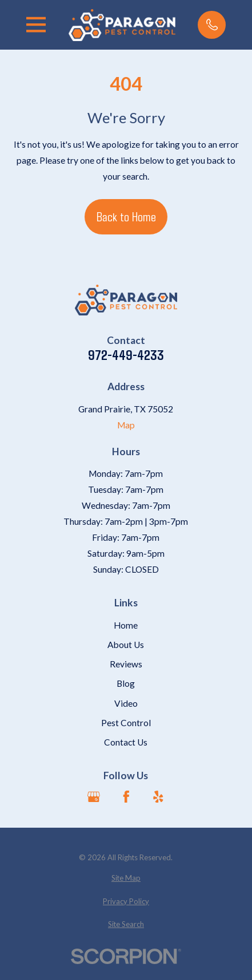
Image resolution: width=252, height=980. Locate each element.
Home (126, 625)
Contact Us (126, 742)
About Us (126, 645)
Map (126, 425)
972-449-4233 (126, 355)
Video (126, 703)
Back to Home (126, 216)
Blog (126, 683)
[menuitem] (126, 878)
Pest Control (126, 723)
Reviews (126, 664)
